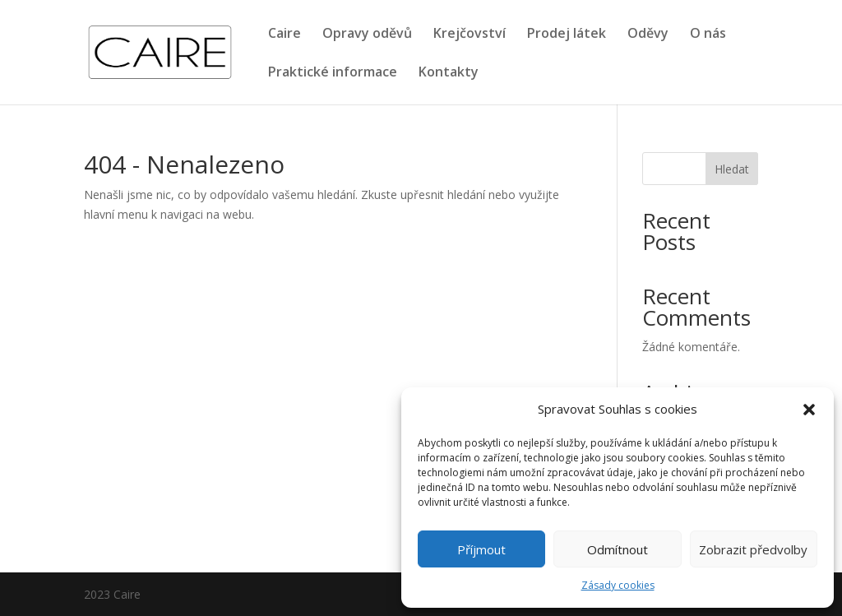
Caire (285, 35)
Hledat (732, 169)
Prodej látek (567, 35)
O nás (708, 35)
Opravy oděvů (367, 35)
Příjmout (481, 549)
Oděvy (648, 35)
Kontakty (449, 73)
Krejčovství (470, 35)
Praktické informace (333, 73)
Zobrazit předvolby (753, 549)
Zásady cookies (618, 585)
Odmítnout (618, 549)
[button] (809, 410)
